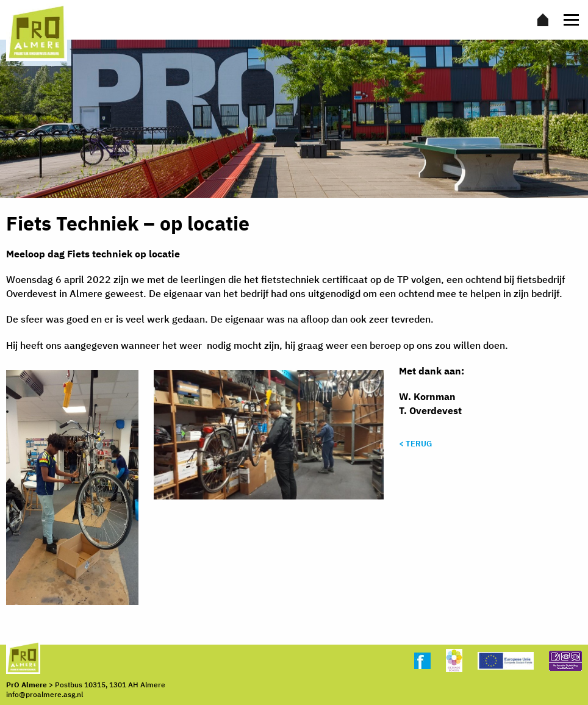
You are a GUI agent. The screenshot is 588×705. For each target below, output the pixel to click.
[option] (294, 119)
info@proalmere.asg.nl (45, 694)
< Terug (415, 444)
